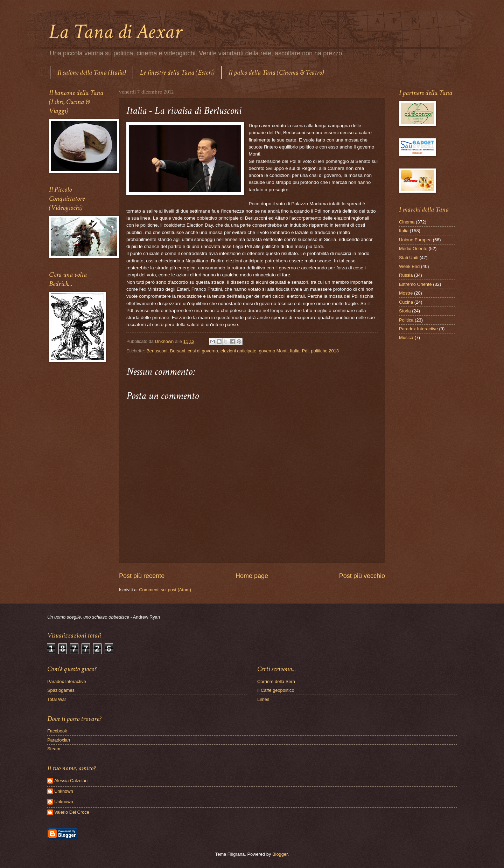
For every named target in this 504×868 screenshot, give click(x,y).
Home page (252, 576)
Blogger (280, 854)
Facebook (57, 731)
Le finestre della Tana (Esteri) (177, 73)
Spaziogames (61, 690)
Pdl (305, 351)
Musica (406, 337)
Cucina (406, 302)
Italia (295, 351)
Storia (405, 311)
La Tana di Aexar (115, 32)
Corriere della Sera (276, 681)
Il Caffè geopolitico (276, 690)
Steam (54, 749)
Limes (263, 699)
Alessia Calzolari (71, 781)
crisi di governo (203, 351)
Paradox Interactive (418, 329)
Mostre (406, 293)
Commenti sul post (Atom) (165, 590)
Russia (406, 275)
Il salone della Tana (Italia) (92, 73)
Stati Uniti (409, 258)
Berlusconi (157, 351)
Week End (409, 266)
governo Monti (273, 351)
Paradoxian (59, 740)
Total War (57, 699)
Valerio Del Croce (72, 812)
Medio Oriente (413, 249)
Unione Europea (415, 240)
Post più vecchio (362, 576)
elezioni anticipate (238, 351)
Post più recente (142, 576)
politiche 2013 (325, 351)
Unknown (64, 791)
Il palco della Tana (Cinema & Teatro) (276, 73)
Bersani (178, 351)
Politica (406, 320)
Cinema (407, 222)
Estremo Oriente (415, 284)
